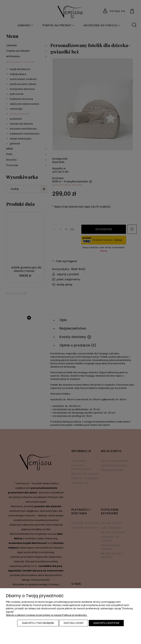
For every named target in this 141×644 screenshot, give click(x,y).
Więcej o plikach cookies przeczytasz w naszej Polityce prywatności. (47, 615)
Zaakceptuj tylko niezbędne (38, 623)
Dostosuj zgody (74, 623)
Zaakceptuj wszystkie (106, 623)
